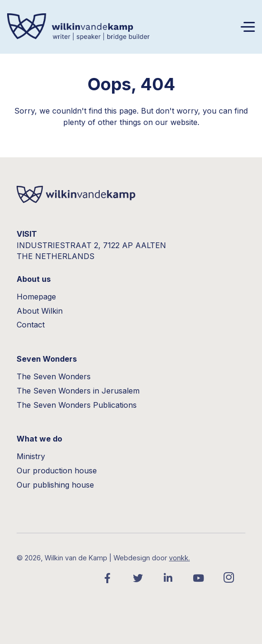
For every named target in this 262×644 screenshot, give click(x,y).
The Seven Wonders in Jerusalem (78, 391)
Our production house (57, 471)
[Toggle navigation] (248, 27)
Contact (31, 325)
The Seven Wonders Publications (77, 405)
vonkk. (179, 558)
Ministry (31, 456)
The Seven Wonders (54, 376)
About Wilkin (40, 311)
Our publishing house (55, 485)
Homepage (36, 297)
